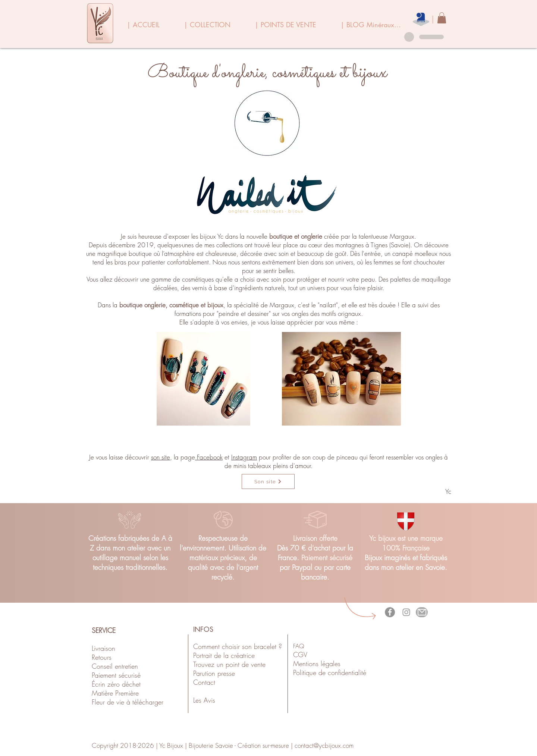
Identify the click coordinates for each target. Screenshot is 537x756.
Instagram (244, 457)
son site (161, 457)
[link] (442, 18)
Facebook (209, 457)
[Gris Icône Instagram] (406, 612)
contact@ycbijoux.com (324, 745)
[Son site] (268, 481)
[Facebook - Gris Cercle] (390, 612)
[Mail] (422, 612)
